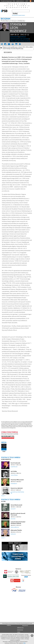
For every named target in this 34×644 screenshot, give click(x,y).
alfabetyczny (20, 628)
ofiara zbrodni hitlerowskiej (20, 41)
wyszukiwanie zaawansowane (18, 15)
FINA (14, 1)
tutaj (24, 643)
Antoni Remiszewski (16, 505)
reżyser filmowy (14, 475)
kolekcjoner (13, 534)
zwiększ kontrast (20, 1)
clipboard (5, 44)
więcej (3, 496)
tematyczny (20, 630)
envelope (9, 44)
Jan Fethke (14, 471)
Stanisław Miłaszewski (17, 480)
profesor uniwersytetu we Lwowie (19, 38)
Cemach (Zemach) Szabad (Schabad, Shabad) (18, 523)
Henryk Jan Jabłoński (17, 488)
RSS (31, 1)
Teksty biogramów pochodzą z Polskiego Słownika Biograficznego (17, 623)
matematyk (14, 37)
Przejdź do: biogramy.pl (6, 1)
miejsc (19, 632)
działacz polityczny (15, 527)
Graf (4, 451)
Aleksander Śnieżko (16, 530)
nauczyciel (13, 509)
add (20, 44)
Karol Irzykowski (15, 463)
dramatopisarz (14, 483)
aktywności (25, 626)
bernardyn (13, 519)
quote (16, 44)
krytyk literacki (14, 467)
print (13, 44)
